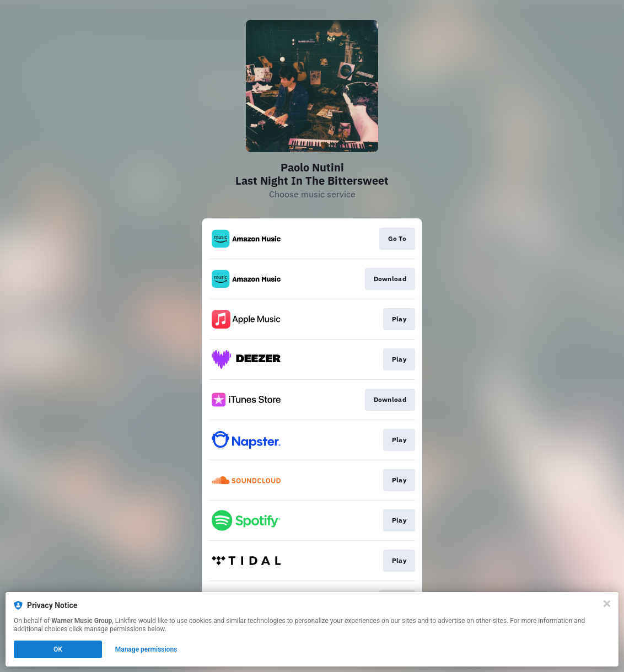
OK (58, 649)
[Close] (607, 604)
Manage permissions (146, 649)
